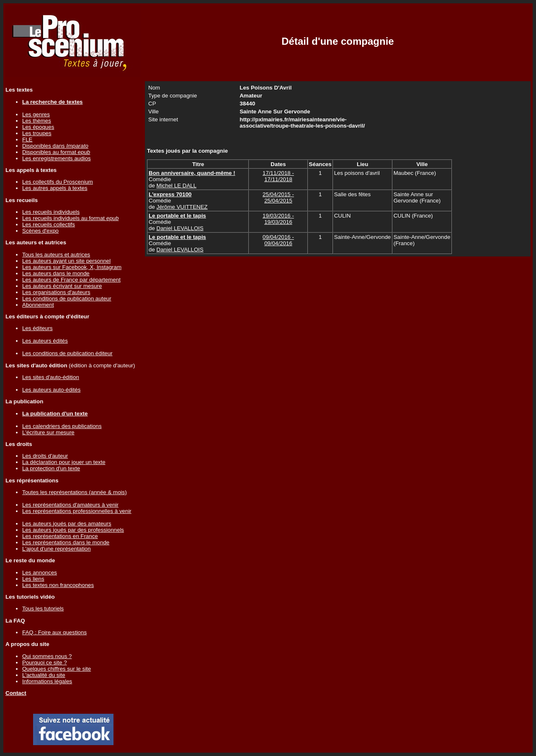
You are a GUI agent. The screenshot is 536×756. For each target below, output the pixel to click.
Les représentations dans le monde (66, 542)
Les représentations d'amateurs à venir (70, 505)
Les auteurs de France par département (71, 280)
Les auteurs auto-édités (51, 390)
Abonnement (38, 305)
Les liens (33, 579)
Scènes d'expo (40, 231)
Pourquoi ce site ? (45, 662)
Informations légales (47, 681)
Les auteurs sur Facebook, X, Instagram (72, 267)
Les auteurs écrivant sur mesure (62, 286)
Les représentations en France (60, 536)
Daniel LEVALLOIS (180, 228)
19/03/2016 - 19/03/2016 (278, 219)
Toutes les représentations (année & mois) (75, 492)
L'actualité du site (44, 675)
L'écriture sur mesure (48, 432)
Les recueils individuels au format (70, 218)
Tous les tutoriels (43, 609)
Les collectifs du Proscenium (58, 182)
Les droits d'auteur (45, 456)
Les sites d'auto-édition (51, 377)
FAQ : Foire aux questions (54, 632)
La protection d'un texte (51, 468)
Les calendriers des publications (62, 426)
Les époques (38, 127)
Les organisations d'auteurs (56, 292)
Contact (16, 693)
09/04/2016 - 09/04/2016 (278, 240)
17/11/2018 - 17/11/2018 (278, 176)
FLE (27, 140)
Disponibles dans (55, 146)
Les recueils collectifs (49, 224)
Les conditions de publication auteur (67, 299)
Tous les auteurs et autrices (56, 255)
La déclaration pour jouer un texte (64, 462)
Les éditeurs (37, 328)
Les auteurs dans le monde (56, 273)
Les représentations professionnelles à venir (77, 511)
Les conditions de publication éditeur (67, 353)
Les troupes (37, 133)
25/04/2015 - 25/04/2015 (278, 197)
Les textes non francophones (58, 585)
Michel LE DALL (177, 186)
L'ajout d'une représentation (57, 549)
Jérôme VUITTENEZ (182, 207)
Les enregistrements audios (57, 158)
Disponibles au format (56, 152)
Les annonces (40, 573)
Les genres (36, 114)
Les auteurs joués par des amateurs (67, 524)
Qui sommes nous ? (47, 656)
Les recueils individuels (51, 212)
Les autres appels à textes (55, 188)
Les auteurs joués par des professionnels (73, 530)
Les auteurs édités (45, 341)
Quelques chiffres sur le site (57, 669)
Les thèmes (37, 121)
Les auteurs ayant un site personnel (66, 261)
